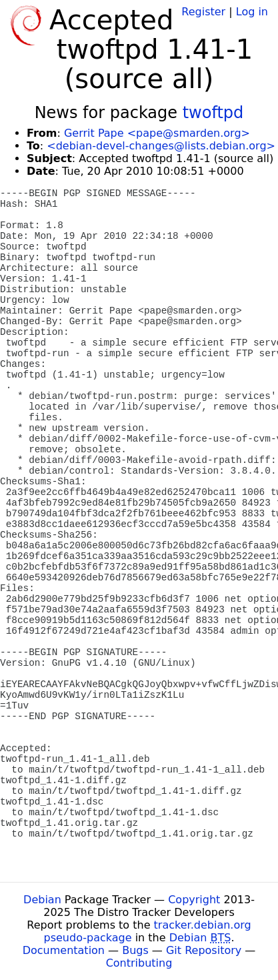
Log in (252, 12)
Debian (42, 900)
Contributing (139, 963)
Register (203, 12)
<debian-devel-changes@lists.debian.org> (161, 146)
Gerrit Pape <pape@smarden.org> (157, 133)
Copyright (194, 900)
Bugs (135, 950)
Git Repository (204, 950)
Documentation (64, 950)
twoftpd (213, 113)
